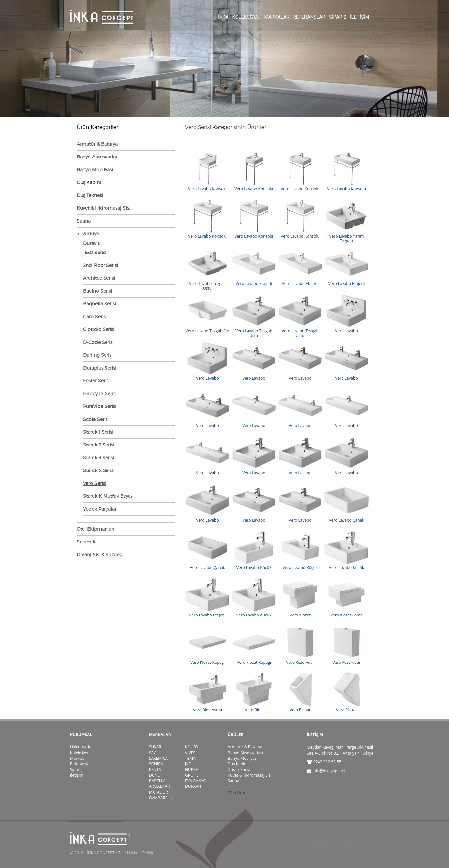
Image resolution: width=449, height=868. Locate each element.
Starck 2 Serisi (99, 445)
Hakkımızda (81, 747)
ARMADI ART (160, 786)
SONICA (156, 764)
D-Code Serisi (98, 342)
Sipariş (338, 17)
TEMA (190, 758)
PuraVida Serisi (100, 406)
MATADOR (158, 792)
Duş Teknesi (90, 195)
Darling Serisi (98, 355)
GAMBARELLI (161, 798)
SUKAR (155, 747)
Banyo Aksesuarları (98, 157)
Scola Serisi (96, 419)
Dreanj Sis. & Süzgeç (99, 555)
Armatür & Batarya (97, 144)
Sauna (84, 221)
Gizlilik (147, 853)
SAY (152, 753)
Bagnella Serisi (100, 304)
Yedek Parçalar (100, 509)
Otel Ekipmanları (95, 529)
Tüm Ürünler (239, 793)
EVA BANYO (196, 781)
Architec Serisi (99, 278)
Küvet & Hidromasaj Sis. (103, 208)
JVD (188, 764)
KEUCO (192, 747)
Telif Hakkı (128, 853)
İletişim (360, 17)
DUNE (154, 775)
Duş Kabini (89, 182)
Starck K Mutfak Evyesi (108, 496)
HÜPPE (191, 770)
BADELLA (157, 781)
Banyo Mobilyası (95, 169)
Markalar (277, 17)
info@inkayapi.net (329, 771)
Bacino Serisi (98, 291)
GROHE (192, 775)
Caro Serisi (95, 316)
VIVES (190, 753)
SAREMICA (158, 758)
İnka (223, 17)
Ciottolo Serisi (99, 329)
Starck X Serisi (99, 470)
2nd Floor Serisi (101, 265)
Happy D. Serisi (100, 393)
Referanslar (309, 17)
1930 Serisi (95, 252)
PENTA (155, 770)
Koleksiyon (247, 17)
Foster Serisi (96, 381)
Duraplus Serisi (100, 368)
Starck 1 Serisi (98, 432)
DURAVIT (193, 786)
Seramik (86, 542)
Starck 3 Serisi (99, 458)
